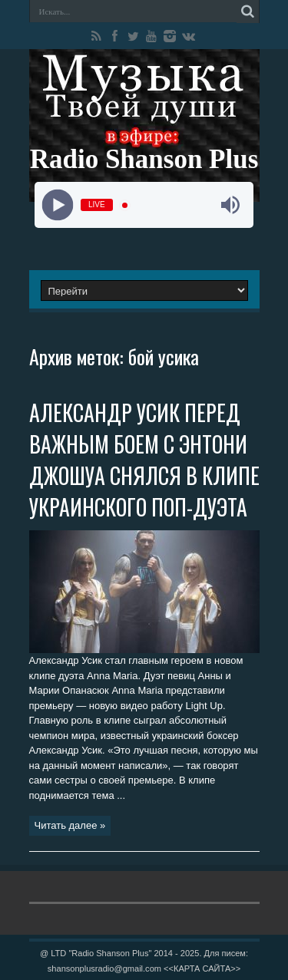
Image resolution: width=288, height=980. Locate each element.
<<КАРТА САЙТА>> (202, 968)
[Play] (58, 205)
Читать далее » (70, 825)
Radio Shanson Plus (144, 159)
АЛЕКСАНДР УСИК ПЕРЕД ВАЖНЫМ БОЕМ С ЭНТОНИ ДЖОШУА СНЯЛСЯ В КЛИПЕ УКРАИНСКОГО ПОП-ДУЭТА (144, 460)
